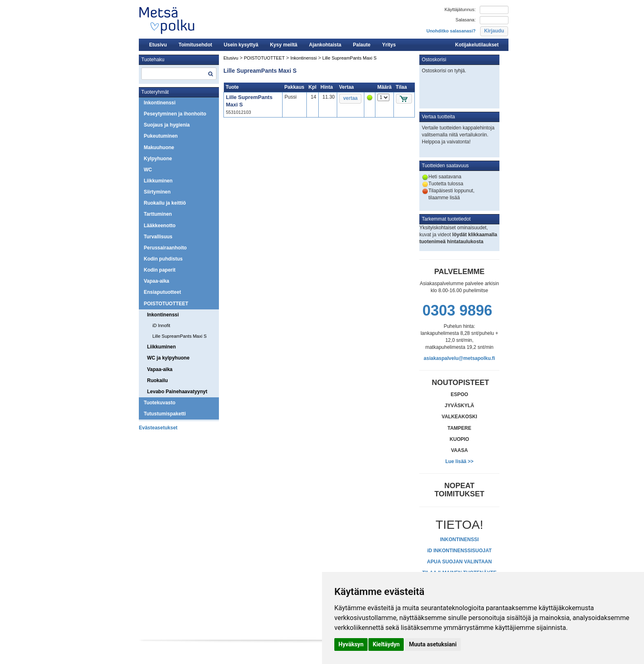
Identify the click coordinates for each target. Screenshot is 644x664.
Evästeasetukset (158, 428)
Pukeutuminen (161, 136)
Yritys (389, 45)
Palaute (362, 45)
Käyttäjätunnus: (460, 9)
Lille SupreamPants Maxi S (179, 336)
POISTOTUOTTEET (166, 304)
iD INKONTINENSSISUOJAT (459, 551)
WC (148, 170)
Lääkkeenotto (160, 226)
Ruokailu (158, 380)
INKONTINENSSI (459, 539)
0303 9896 (457, 310)
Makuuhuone (159, 148)
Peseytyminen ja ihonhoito (175, 114)
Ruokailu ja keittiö (165, 203)
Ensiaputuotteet (162, 292)
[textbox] (179, 74)
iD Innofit (161, 325)
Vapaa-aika (156, 281)
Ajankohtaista (325, 45)
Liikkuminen (158, 181)
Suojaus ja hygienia (167, 125)
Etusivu (158, 45)
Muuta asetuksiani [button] (433, 644)
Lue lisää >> (459, 461)
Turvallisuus (158, 237)
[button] (494, 31)
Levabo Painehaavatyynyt (177, 392)
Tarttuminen (158, 214)
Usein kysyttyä (241, 45)
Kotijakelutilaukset (477, 45)
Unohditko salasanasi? (451, 31)
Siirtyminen (157, 192)
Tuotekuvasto (160, 403)
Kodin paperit (160, 270)
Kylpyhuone (158, 159)
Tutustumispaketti (165, 414)
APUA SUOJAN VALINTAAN (460, 562)
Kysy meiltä (284, 45)
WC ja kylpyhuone (168, 358)
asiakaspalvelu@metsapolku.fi (460, 358)
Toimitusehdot (195, 45)
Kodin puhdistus (163, 259)
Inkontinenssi (160, 103)
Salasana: (466, 20)
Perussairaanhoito (165, 248)
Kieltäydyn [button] (386, 644)
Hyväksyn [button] (351, 644)
